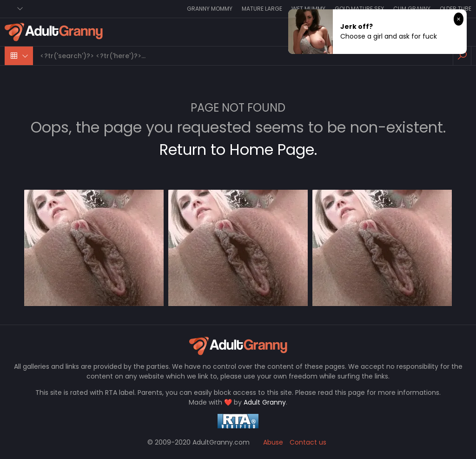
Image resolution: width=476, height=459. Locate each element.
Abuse (273, 442)
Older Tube (456, 9)
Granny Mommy (210, 9)
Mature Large (262, 9)
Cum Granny (412, 9)
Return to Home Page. (238, 150)
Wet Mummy (308, 9)
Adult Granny (265, 402)
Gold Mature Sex (359, 9)
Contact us (308, 442)
